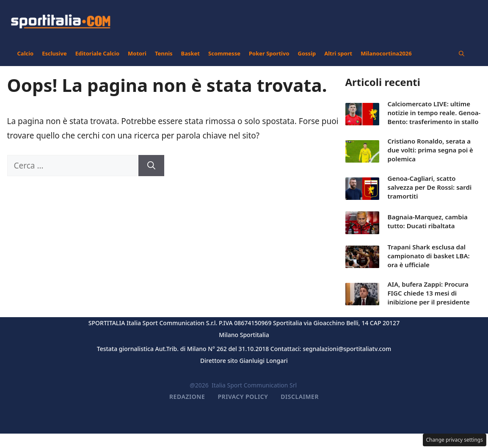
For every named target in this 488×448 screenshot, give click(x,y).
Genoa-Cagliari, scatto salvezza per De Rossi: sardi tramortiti (430, 187)
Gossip (307, 53)
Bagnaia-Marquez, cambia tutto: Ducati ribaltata (428, 221)
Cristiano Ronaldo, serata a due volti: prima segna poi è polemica (430, 150)
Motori (137, 53)
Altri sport (338, 53)
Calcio (26, 53)
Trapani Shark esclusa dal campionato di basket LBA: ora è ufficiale (429, 256)
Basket (190, 53)
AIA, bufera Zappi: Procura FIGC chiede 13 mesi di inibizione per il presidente (429, 293)
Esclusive (54, 53)
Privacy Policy (243, 397)
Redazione (187, 397)
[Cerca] (151, 166)
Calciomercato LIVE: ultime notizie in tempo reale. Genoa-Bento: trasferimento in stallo (434, 113)
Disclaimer (300, 397)
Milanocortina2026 (386, 53)
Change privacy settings (455, 440)
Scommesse (224, 53)
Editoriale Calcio (97, 53)
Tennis (164, 53)
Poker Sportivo (269, 53)
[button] (462, 53)
